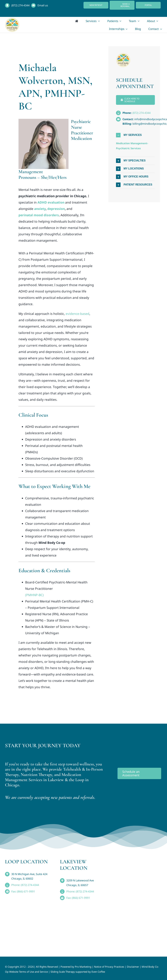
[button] (135, 135)
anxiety (40, 209)
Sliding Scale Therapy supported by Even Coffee (78, 972)
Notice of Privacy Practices (109, 967)
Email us (43, 5)
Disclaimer (133, 967)
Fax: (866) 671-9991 (23, 891)
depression (56, 209)
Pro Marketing (83, 967)
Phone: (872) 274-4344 (25, 885)
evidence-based (77, 314)
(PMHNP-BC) (34, 595)
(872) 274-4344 (20, 5)
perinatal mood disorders (39, 215)
